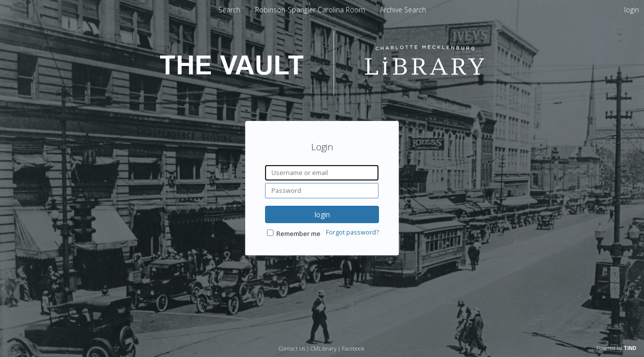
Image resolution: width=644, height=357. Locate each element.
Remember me (298, 234)
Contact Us (292, 348)
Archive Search (403, 10)
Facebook (353, 348)
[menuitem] (311, 10)
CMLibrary (323, 348)
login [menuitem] (632, 10)
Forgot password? (352, 232)
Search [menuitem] (229, 10)
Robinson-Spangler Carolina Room (311, 10)
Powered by (617, 348)
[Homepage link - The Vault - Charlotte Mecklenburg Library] (322, 92)
